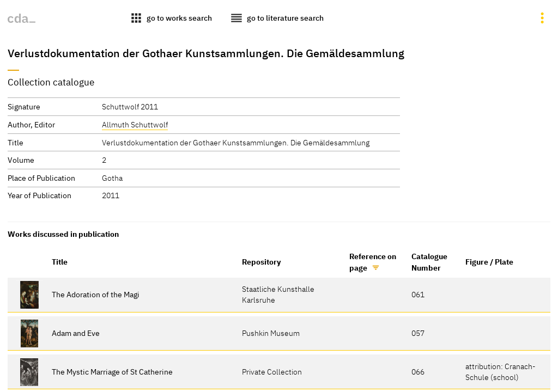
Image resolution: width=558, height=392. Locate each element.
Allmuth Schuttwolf (135, 124)
